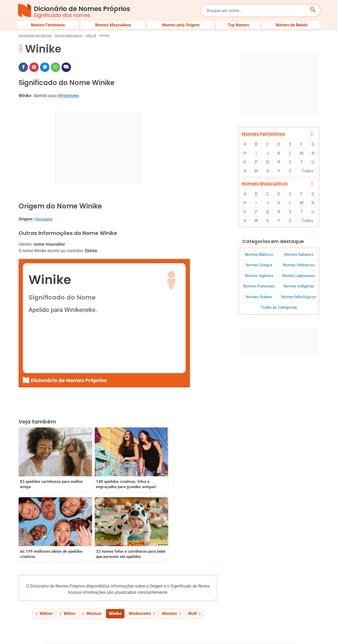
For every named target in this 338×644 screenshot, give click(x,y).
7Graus (48, 636)
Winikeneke (68, 96)
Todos (307, 171)
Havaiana (43, 219)
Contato (298, 630)
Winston (170, 532)
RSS (316, 630)
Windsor (94, 532)
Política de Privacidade (210, 630)
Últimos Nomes (232, 613)
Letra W (91, 36)
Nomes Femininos (263, 134)
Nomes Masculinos (69, 36)
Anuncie (243, 630)
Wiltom (46, 532)
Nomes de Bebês (306, 613)
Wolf (192, 532)
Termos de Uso (270, 630)
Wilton (69, 532)
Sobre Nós (174, 630)
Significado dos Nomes (35, 36)
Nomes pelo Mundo (268, 613)
